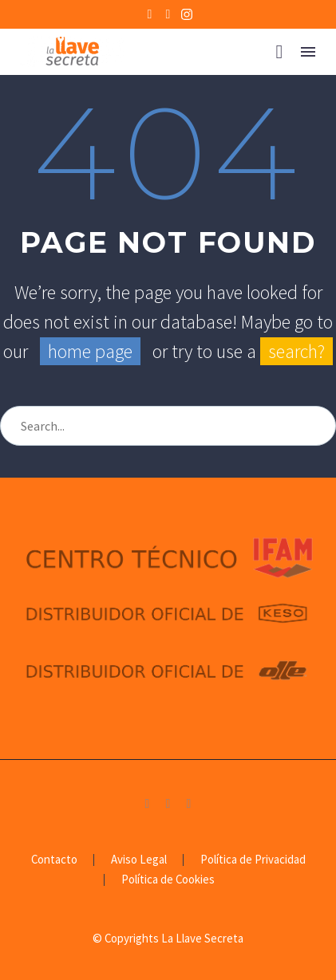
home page (90, 351)
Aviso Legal (139, 860)
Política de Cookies (168, 880)
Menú (308, 52)
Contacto (54, 860)
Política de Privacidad (253, 860)
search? (296, 351)
